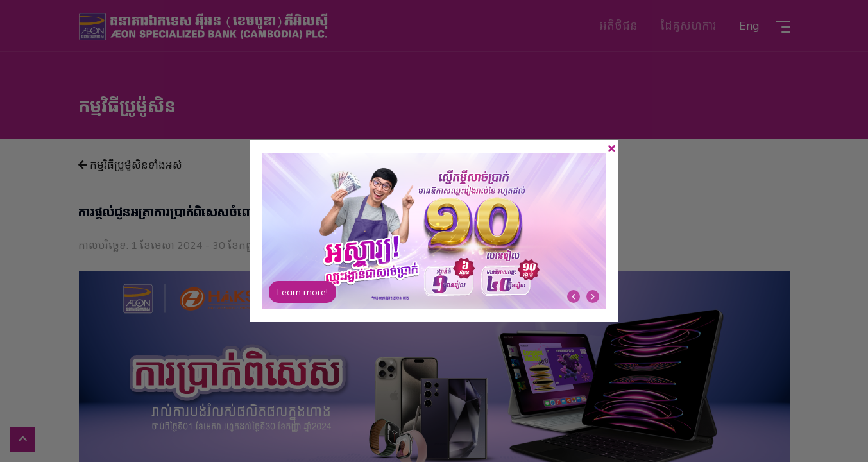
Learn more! (302, 292)
